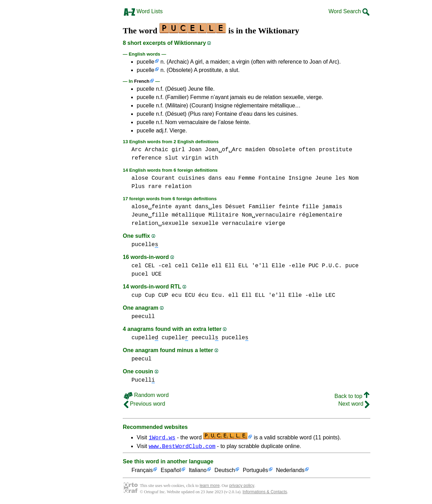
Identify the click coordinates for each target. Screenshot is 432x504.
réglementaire (321, 215)
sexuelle (205, 223)
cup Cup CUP (150, 295)
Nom (354, 178)
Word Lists (143, 11)
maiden (255, 150)
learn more (210, 487)
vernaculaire (242, 223)
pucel (140, 274)
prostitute (336, 150)
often (307, 150)
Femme (247, 178)
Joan (195, 150)
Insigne (300, 178)
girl (178, 150)
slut (171, 158)
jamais (332, 207)
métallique (189, 215)
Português (255, 472)
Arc (137, 150)
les (340, 178)
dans (215, 178)
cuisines (191, 178)
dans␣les (209, 207)
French (142, 81)
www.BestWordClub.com (182, 447)
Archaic (156, 150)
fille (311, 207)
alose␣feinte (152, 207)
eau (230, 178)
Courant (163, 178)
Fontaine (272, 178)
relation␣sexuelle (160, 223)
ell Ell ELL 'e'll (240, 266)
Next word (354, 404)
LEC (330, 295)
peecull (143, 317)
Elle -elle (288, 266)
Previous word (145, 404)
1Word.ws (162, 437)
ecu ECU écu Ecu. (198, 295)
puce (352, 266)
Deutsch (225, 472)
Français (142, 472)
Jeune (323, 178)
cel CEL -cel (151, 266)
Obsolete (282, 150)
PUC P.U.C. (325, 266)
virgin (192, 158)
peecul (142, 359)
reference (146, 158)
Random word (146, 395)
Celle (200, 266)
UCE (157, 274)
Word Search (349, 11)
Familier (262, 207)
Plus (138, 187)
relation (178, 187)
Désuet (235, 207)
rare (155, 187)
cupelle (145, 338)
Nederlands (290, 472)
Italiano (198, 472)
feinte (289, 207)
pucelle (146, 62)
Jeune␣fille (150, 215)
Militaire (223, 215)
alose (140, 178)
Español (171, 472)
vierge (275, 223)
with (211, 158)
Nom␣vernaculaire (269, 215)
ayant (183, 207)
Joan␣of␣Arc (223, 150)
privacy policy (242, 487)
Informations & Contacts (265, 493)
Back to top (352, 396)
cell (182, 266)
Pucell (143, 380)
